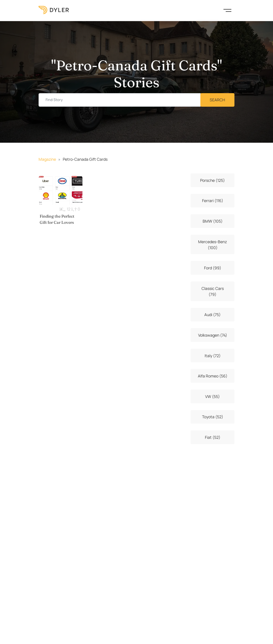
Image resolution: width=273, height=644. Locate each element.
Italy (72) (213, 356)
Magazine (47, 159)
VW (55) (212, 396)
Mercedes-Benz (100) (212, 245)
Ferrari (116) (213, 201)
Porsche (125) (212, 180)
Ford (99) (213, 268)
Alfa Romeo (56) (213, 376)
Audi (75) (212, 315)
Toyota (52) (213, 417)
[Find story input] (120, 100)
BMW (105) (213, 221)
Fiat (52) (213, 437)
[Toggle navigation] (227, 10)
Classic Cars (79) (213, 291)
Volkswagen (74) (213, 335)
